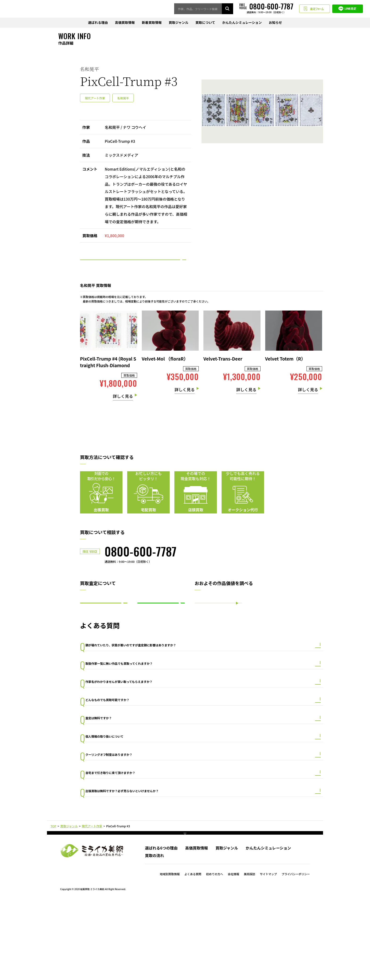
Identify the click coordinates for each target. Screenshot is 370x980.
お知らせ (275, 23)
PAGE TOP (185, 909)
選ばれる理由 (98, 23)
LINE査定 (348, 9)
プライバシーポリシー (296, 953)
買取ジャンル (179, 23)
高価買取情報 (125, 23)
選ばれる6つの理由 (161, 927)
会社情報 (233, 953)
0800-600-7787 (141, 565)
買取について (205, 23)
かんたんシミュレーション (242, 23)
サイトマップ (268, 953)
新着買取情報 (152, 23)
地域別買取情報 (170, 953)
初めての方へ (214, 953)
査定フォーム (315, 9)
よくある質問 (193, 953)
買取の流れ (154, 934)
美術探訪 (249, 953)
